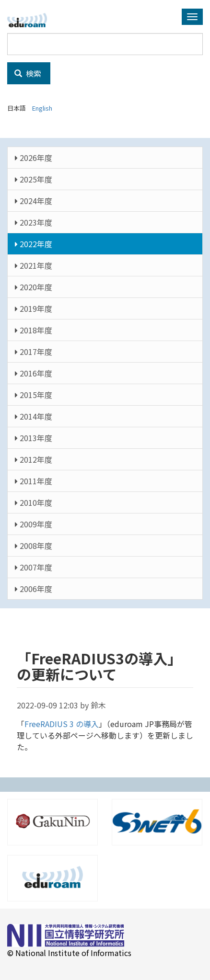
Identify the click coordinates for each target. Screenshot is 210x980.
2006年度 (34, 589)
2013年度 (34, 438)
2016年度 (34, 373)
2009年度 (34, 524)
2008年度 (34, 546)
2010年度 (34, 502)
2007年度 (34, 567)
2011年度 (34, 481)
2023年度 (34, 222)
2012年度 (34, 459)
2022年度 (34, 244)
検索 (28, 73)
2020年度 (34, 287)
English (42, 108)
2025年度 (34, 179)
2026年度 (34, 158)
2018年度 (34, 330)
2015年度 (34, 395)
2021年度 (34, 265)
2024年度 (34, 201)
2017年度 (34, 352)
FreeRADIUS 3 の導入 (62, 724)
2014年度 (34, 416)
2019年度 (34, 308)
